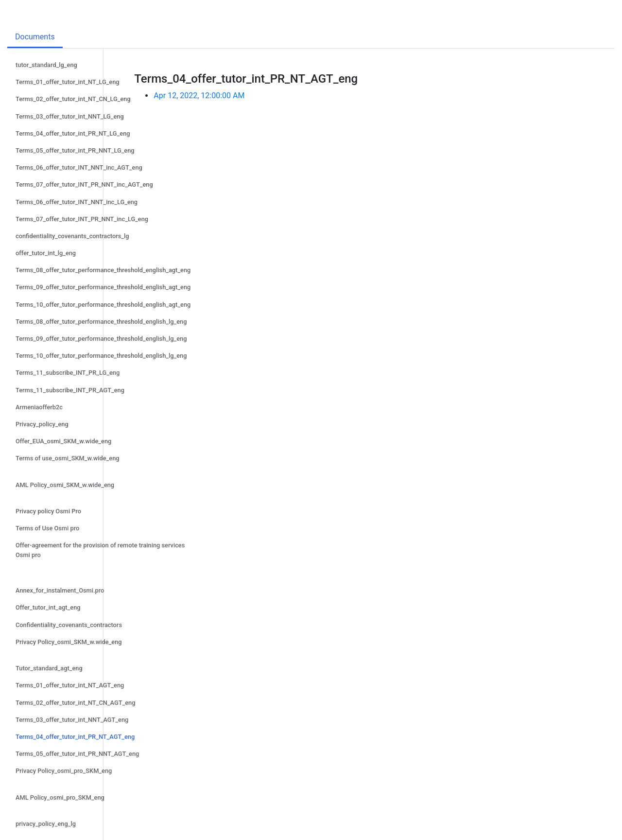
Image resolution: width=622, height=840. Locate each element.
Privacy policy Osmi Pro (48, 511)
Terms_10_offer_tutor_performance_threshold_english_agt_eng (103, 305)
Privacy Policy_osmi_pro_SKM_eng (64, 771)
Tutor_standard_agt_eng (49, 668)
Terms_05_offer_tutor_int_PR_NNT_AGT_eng (77, 754)
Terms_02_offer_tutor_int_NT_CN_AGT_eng (75, 703)
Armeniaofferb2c (39, 407)
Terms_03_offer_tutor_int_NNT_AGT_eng (72, 720)
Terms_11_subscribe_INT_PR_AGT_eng (70, 390)
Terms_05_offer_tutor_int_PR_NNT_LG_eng (75, 150)
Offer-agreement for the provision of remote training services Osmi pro (100, 550)
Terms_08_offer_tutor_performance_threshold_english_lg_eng (101, 322)
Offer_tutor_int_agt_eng (48, 607)
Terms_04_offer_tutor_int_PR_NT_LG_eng (73, 133)
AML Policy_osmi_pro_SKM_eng (60, 797)
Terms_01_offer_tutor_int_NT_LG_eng (68, 82)
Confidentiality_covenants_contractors (69, 625)
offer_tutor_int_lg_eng (46, 253)
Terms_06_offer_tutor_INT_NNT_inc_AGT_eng (79, 167)
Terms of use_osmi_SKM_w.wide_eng (68, 458)
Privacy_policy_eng (42, 424)
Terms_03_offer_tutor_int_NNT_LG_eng (70, 116)
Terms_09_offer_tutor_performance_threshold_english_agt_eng (103, 287)
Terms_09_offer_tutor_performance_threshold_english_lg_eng (101, 339)
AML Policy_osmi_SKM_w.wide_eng (65, 485)
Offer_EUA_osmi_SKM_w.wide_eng (63, 441)
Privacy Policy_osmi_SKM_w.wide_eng (69, 642)
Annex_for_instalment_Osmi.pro (60, 590)
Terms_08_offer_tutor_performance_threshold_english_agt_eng (103, 270)
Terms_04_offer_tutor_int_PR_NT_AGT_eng (75, 737)
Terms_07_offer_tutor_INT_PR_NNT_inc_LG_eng (82, 219)
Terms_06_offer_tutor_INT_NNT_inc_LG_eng (77, 202)
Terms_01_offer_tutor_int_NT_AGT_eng (70, 685)
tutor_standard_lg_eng (46, 65)
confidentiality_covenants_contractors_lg (72, 236)
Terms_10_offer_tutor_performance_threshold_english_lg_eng (101, 356)
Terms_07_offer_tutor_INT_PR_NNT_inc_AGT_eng (84, 184)
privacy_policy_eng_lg (46, 824)
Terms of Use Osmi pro (47, 528)
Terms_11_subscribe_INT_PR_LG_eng (68, 373)
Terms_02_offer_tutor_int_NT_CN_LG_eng (73, 99)
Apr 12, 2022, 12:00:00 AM (199, 96)
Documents (35, 37)
